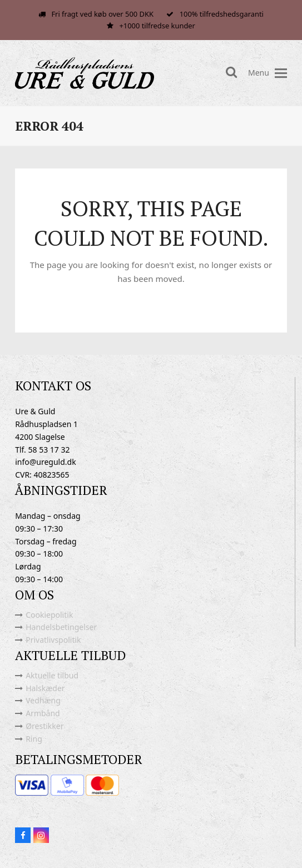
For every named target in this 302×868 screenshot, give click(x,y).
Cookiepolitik (49, 615)
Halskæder (45, 688)
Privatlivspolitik (53, 640)
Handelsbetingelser (61, 627)
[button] (281, 73)
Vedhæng (43, 700)
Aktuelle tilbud (52, 675)
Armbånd (43, 713)
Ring (34, 739)
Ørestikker (44, 726)
